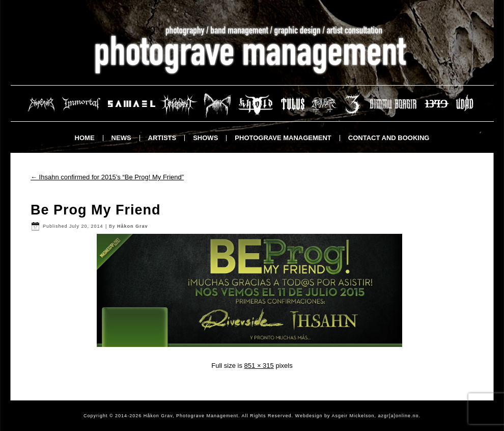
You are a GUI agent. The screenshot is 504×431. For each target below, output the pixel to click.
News (121, 138)
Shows (205, 138)
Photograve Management (283, 138)
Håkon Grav (133, 226)
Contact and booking (389, 138)
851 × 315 (259, 366)
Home (85, 138)
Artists (162, 138)
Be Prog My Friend (96, 210)
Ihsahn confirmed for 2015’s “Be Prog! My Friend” (107, 177)
